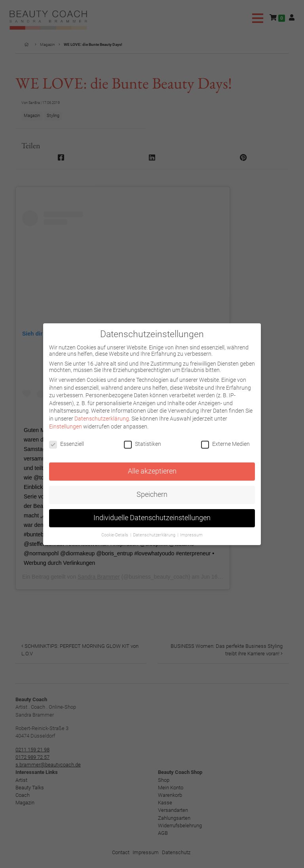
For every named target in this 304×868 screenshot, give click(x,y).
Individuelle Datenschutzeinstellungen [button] (152, 518)
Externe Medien (225, 444)
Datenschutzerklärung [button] (155, 535)
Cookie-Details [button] (115, 535)
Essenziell (66, 444)
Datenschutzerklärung (102, 419)
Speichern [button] (152, 494)
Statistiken (142, 444)
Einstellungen (66, 426)
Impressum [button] (191, 535)
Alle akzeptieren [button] (152, 471)
